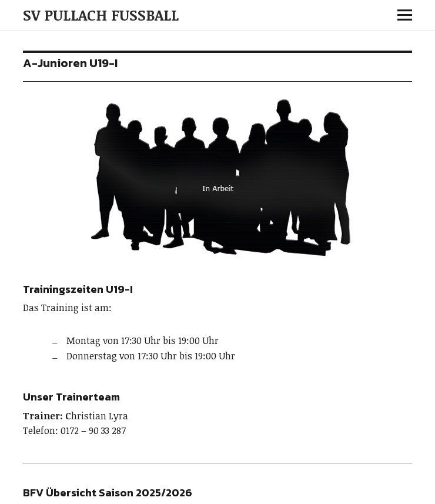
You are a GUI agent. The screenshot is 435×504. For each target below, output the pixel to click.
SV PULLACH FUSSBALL (101, 15)
